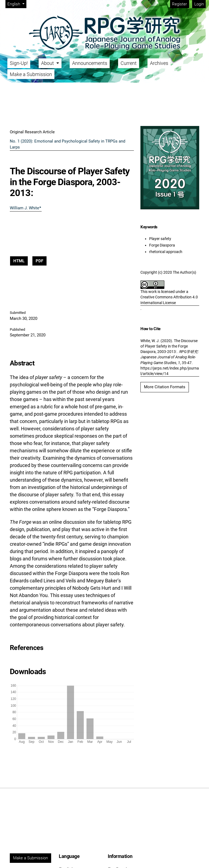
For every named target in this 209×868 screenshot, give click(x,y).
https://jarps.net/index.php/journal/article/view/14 (170, 371)
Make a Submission (31, 74)
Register (179, 4)
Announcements (90, 63)
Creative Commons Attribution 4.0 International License (169, 300)
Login (199, 4)
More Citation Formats (165, 387)
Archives (159, 63)
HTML (19, 261)
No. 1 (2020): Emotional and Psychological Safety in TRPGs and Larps (67, 144)
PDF (39, 261)
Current (129, 63)
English (17, 4)
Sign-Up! (19, 63)
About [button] (48, 63)
